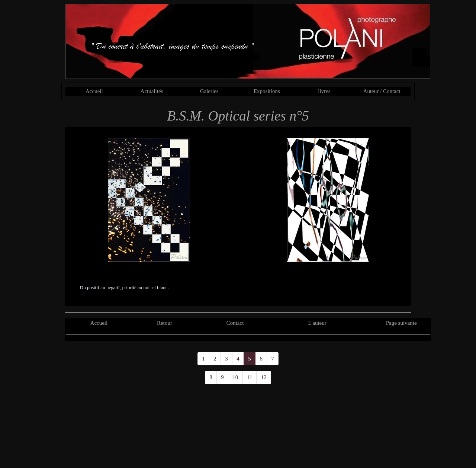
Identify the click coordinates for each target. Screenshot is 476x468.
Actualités (152, 91)
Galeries (209, 91)
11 (250, 377)
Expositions (267, 91)
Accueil (94, 91)
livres (324, 91)
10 (235, 377)
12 (264, 377)
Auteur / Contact (382, 91)
